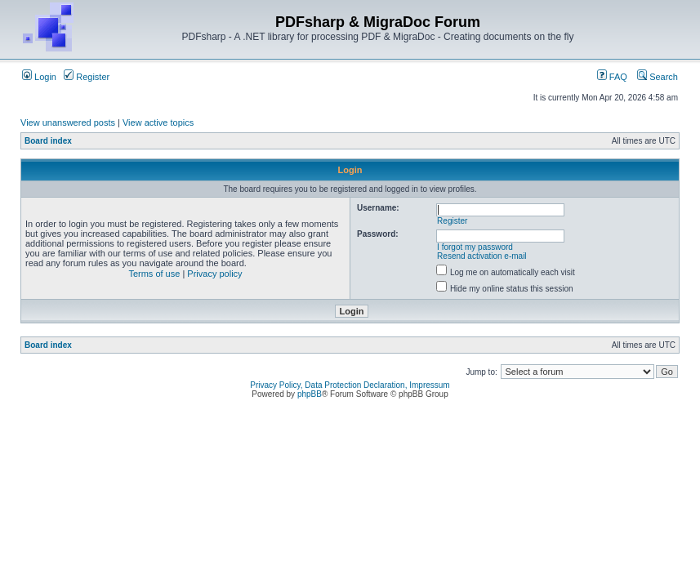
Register (87, 77)
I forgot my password (475, 247)
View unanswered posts (68, 122)
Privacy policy (214, 274)
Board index (48, 141)
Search (658, 77)
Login (39, 77)
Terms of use (154, 274)
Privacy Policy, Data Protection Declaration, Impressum (350, 385)
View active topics (158, 122)
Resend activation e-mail (482, 256)
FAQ (612, 77)
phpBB (310, 394)
